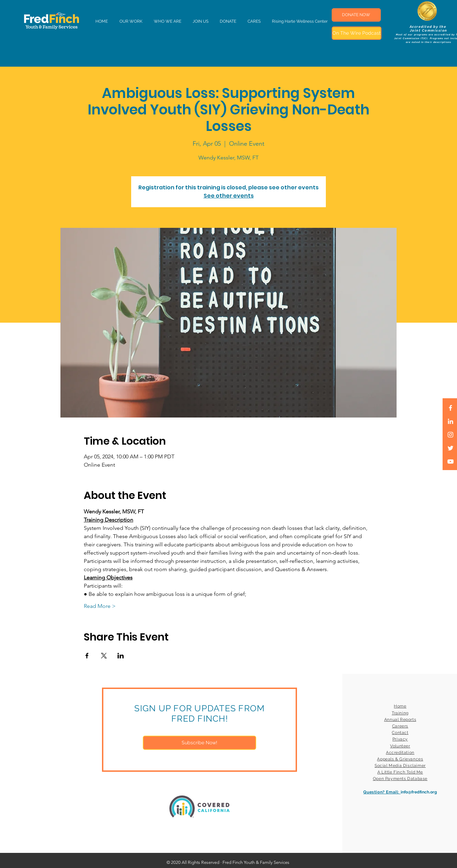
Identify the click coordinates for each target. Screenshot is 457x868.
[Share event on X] (104, 656)
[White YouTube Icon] (450, 461)
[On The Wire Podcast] (357, 33)
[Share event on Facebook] (87, 656)
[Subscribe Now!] (199, 743)
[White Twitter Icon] (450, 448)
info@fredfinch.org (419, 792)
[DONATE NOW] (356, 15)
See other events (229, 196)
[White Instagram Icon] (450, 435)
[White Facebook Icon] (450, 408)
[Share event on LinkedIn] (121, 656)
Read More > (100, 606)
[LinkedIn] (450, 421)
